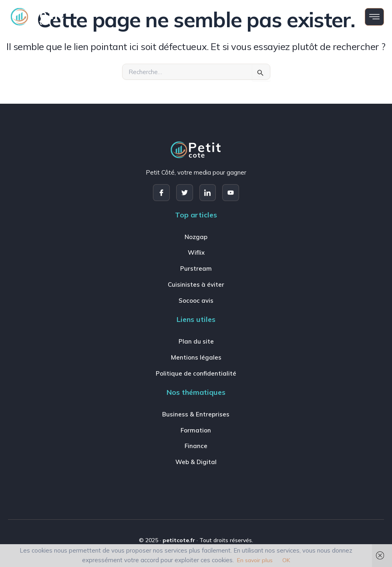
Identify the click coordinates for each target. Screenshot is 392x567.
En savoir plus (255, 560)
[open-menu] (374, 17)
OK (286, 560)
